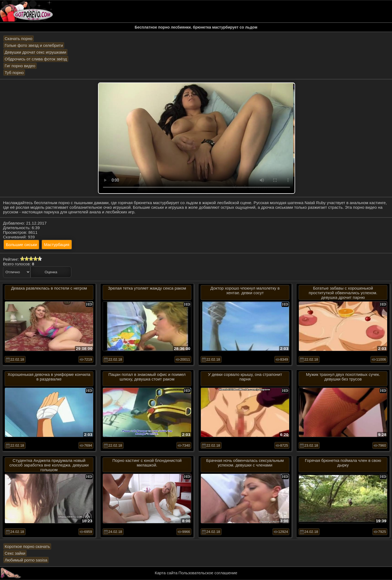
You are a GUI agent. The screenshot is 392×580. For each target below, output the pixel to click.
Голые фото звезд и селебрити (34, 45)
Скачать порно (19, 39)
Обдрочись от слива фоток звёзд (36, 59)
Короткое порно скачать (27, 546)
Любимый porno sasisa (26, 560)
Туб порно (14, 73)
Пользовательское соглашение (208, 573)
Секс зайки (15, 553)
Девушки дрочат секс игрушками (35, 52)
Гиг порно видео (20, 66)
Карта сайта (166, 573)
